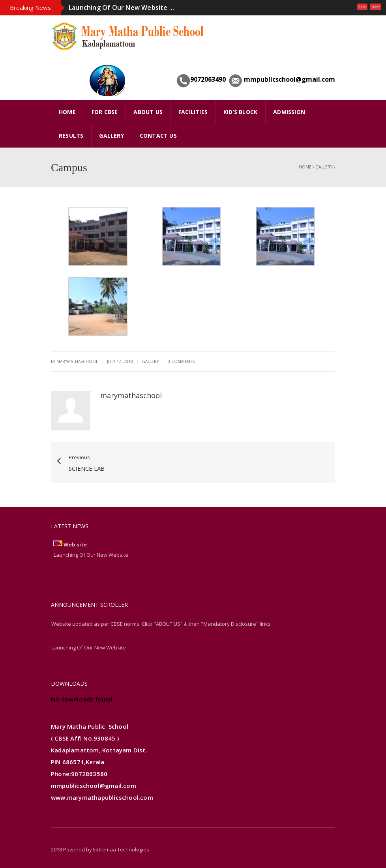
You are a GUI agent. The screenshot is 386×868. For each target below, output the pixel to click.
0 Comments (181, 361)
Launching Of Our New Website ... (121, 7)
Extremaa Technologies (121, 849)
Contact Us (158, 136)
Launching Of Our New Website (89, 647)
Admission (289, 112)
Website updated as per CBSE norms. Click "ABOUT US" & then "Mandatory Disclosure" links (161, 624)
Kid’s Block (240, 112)
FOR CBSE (105, 112)
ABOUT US (148, 112)
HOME (67, 112)
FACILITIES (193, 112)
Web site (75, 544)
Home (305, 167)
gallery (324, 167)
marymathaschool (131, 395)
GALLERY (111, 136)
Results (71, 136)
